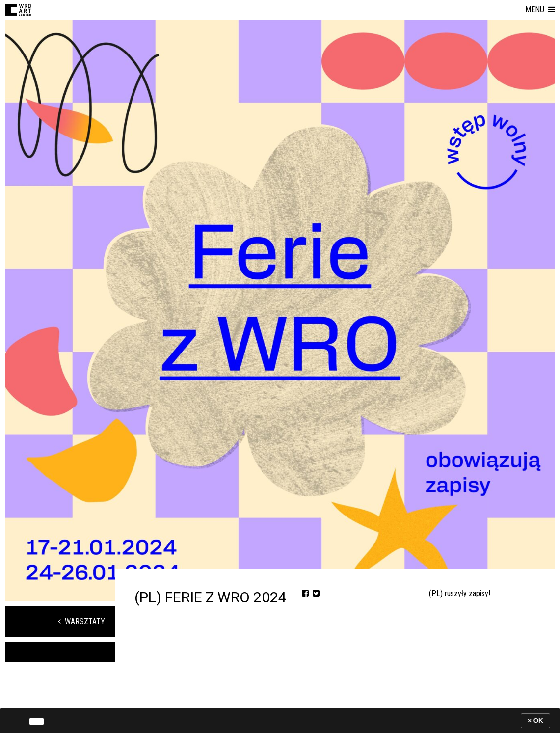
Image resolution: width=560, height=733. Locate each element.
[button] (540, 10)
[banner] (280, 720)
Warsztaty (81, 621)
